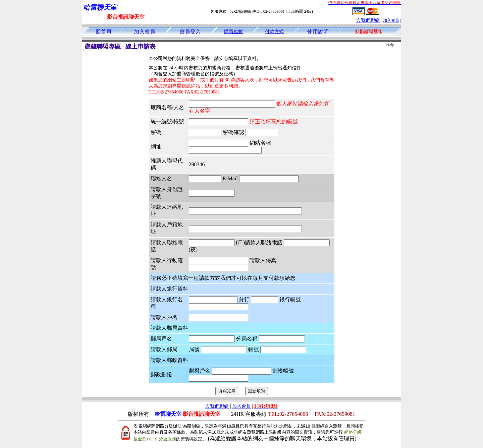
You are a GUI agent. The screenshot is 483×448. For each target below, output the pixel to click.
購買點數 (233, 32)
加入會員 (391, 20)
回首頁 (104, 32)
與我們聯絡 (368, 20)
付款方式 (274, 32)
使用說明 (318, 32)
